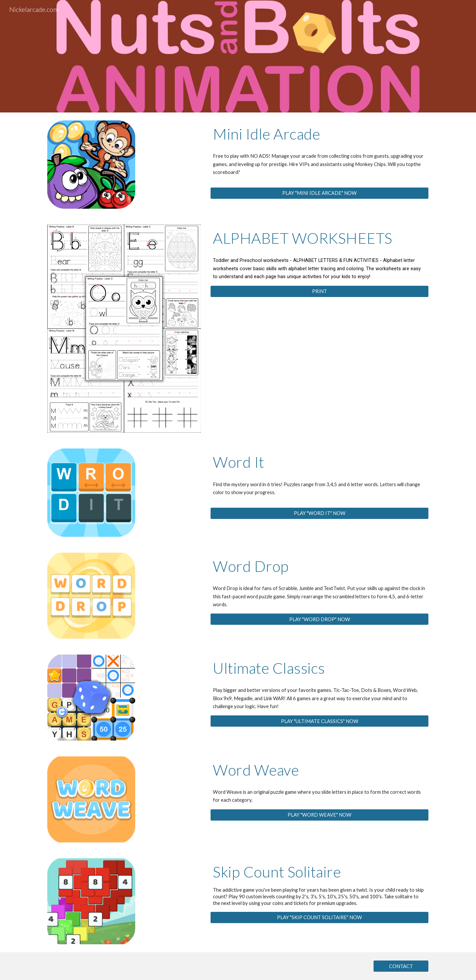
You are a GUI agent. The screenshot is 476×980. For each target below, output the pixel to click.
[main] (319, 134)
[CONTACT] (401, 966)
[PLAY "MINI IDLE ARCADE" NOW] (319, 193)
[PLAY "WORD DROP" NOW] (319, 619)
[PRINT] (319, 291)
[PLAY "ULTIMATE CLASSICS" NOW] (319, 721)
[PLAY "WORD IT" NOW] (319, 513)
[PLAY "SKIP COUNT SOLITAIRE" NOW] (319, 917)
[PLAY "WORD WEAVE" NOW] (319, 815)
